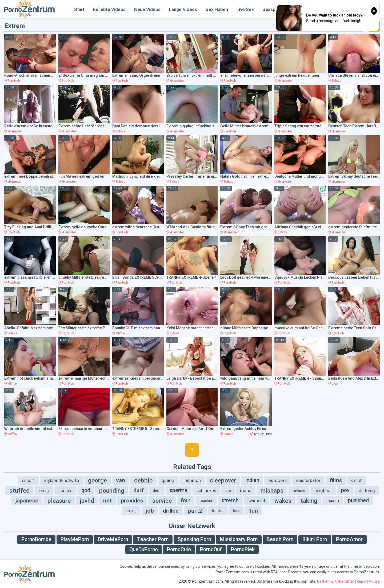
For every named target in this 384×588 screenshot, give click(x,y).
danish (357, 480)
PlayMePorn (75, 539)
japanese (27, 501)
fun (254, 511)
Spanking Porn (194, 539)
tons (237, 511)
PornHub (14, 81)
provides (132, 501)
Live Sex (245, 9)
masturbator (308, 480)
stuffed (19, 490)
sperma (179, 490)
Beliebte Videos (109, 9)
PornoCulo (179, 550)
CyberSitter (345, 581)
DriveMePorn (113, 539)
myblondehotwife (61, 480)
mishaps (272, 490)
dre (228, 490)
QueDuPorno (144, 550)
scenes (65, 490)
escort (28, 480)
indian (252, 480)
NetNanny (325, 581)
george (97, 480)
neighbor (323, 490)
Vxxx (335, 384)
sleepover (223, 480)
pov (345, 490)
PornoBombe (36, 539)
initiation (192, 480)
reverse (299, 490)
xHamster (177, 81)
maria (246, 490)
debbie (143, 480)
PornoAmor (349, 539)
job (150, 511)
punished (358, 500)
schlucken (206, 490)
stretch (230, 500)
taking (309, 501)
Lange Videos (183, 9)
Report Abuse (368, 581)
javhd (87, 501)
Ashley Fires (263, 434)
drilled (171, 511)
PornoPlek (243, 550)
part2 (195, 511)
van (121, 480)
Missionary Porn (239, 539)
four (186, 500)
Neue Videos (147, 9)
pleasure (59, 501)
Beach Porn (280, 539)
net (107, 501)
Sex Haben (217, 9)
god (86, 490)
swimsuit (256, 501)
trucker (218, 511)
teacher (206, 501)
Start (79, 9)
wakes (283, 501)
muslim (333, 501)
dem (157, 490)
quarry (168, 480)
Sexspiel (271, 9)
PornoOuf (211, 550)
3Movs (336, 81)
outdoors (277, 480)
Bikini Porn (315, 539)
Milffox (120, 333)
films (336, 480)
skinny (44, 490)
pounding (112, 490)
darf (139, 490)
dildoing (367, 490)
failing (131, 511)
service (162, 501)
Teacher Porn (153, 539)
